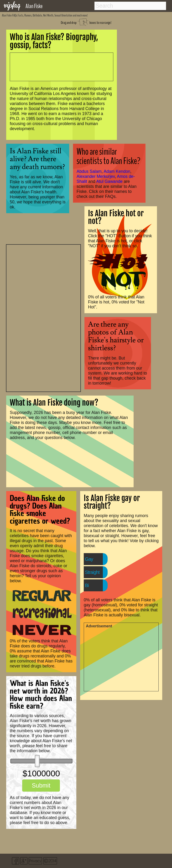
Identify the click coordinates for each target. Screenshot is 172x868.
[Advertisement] (43, 318)
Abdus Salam (89, 171)
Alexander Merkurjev (96, 176)
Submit (41, 785)
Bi (87, 585)
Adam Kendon (117, 171)
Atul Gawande (109, 181)
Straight (92, 572)
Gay (89, 559)
